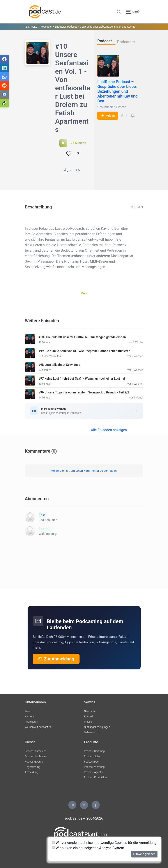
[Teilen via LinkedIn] (4, 68)
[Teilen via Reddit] (4, 85)
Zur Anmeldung (56, 659)
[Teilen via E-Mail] (4, 94)
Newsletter (90, 711)
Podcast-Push (92, 762)
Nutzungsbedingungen (97, 727)
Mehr (84, 293)
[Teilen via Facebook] (4, 59)
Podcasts (46, 27)
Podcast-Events (34, 762)
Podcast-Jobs (92, 756)
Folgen (108, 116)
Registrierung (33, 767)
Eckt (42, 515)
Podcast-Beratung (94, 751)
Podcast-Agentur (94, 772)
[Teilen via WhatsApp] (4, 77)
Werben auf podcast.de (38, 727)
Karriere (29, 717)
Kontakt (89, 717)
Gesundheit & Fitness (112, 107)
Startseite (32, 27)
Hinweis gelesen (144, 854)
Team (28, 711)
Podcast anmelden (36, 751)
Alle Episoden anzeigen (109, 430)
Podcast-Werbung (94, 767)
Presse (88, 722)
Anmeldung (32, 772)
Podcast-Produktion (95, 777)
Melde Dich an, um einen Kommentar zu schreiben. (84, 471)
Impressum (32, 722)
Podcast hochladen (36, 756)
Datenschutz (91, 732)
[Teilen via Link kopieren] (4, 103)
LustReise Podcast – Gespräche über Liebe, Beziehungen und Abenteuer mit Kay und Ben (117, 91)
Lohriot (44, 529)
